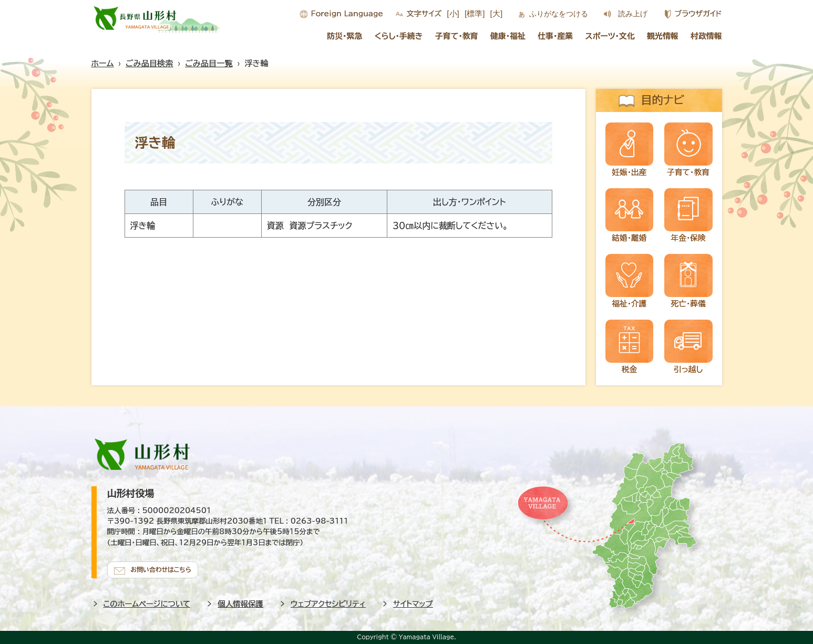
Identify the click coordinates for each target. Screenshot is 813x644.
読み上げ (633, 14)
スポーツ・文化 (610, 36)
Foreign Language (347, 14)
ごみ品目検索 (149, 63)
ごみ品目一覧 (209, 63)
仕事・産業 (555, 36)
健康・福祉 (508, 36)
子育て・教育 (457, 36)
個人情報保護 (240, 602)
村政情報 (706, 36)
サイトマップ (413, 602)
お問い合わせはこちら (165, 567)
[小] (453, 13)
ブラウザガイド (698, 14)
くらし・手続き (399, 36)
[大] (497, 13)
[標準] (475, 13)
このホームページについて (147, 602)
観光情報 (663, 36)
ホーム (103, 63)
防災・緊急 (344, 36)
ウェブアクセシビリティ (328, 602)
